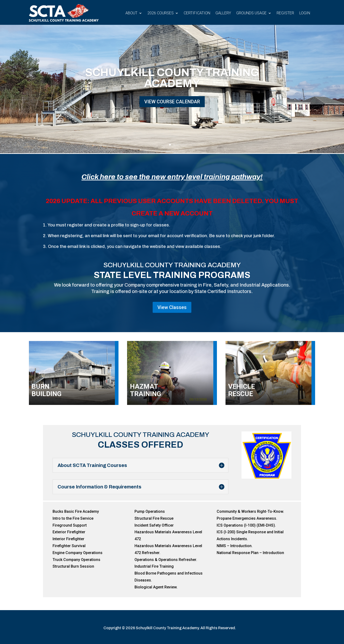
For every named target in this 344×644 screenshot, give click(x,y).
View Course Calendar (172, 102)
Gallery (223, 13)
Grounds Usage (251, 13)
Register (285, 13)
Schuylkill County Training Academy (172, 78)
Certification (197, 13)
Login (305, 13)
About (131, 13)
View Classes (172, 307)
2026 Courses (161, 13)
